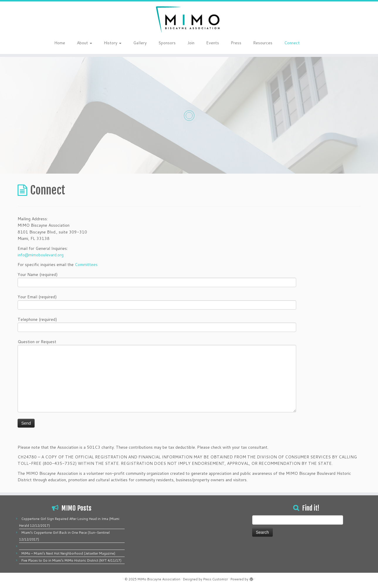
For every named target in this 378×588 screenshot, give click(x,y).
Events (213, 43)
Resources (263, 43)
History (113, 43)
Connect (292, 43)
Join (191, 43)
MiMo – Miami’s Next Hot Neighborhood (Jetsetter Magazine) (68, 553)
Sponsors (167, 43)
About (84, 43)
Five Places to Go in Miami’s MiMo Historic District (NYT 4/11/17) (71, 560)
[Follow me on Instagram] (322, 43)
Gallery (140, 43)
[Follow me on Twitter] (314, 43)
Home (60, 43)
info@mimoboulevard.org (41, 255)
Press (236, 43)
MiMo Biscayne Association (159, 579)
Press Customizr (216, 579)
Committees (86, 265)
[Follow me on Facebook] (318, 43)
